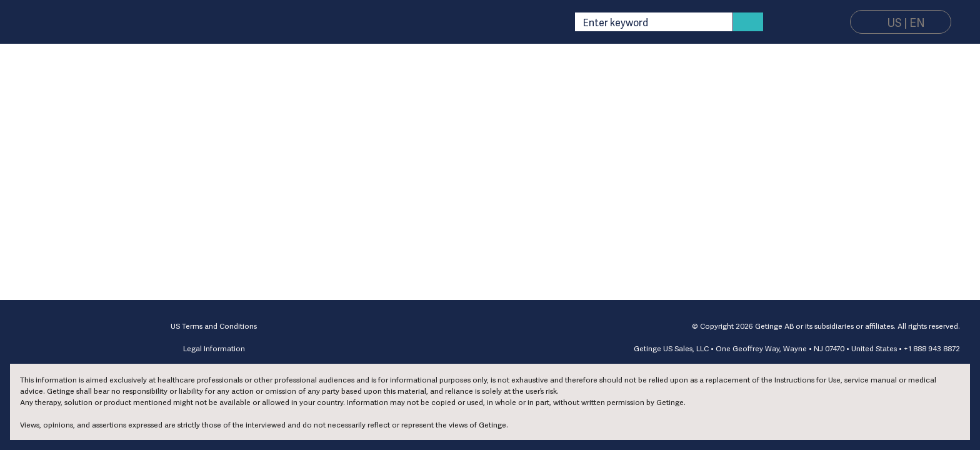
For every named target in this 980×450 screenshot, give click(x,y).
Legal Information (214, 348)
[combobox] (649, 22)
